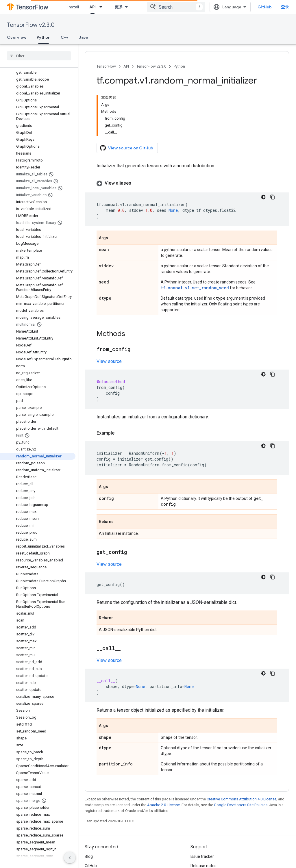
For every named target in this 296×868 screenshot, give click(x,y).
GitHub (277, 7)
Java (84, 37)
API (126, 66)
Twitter (91, 825)
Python (179, 66)
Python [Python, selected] (44, 37)
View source (109, 311)
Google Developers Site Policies (241, 755)
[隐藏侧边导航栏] (70, 858)
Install (73, 7)
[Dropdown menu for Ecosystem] (174, 7)
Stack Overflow (204, 825)
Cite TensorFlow (205, 843)
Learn (95, 7)
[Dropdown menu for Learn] (107, 7)
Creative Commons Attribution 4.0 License (242, 749)
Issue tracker (202, 806)
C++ (65, 37)
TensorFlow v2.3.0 (31, 25)
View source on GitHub (127, 105)
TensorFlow (106, 66)
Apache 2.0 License (163, 755)
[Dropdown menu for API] (133, 7)
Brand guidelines (206, 834)
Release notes (203, 816)
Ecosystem (156, 7)
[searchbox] (39, 56)
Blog (89, 806)
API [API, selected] (123, 7)
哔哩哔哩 (93, 834)
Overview (17, 37)
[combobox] (230, 7)
